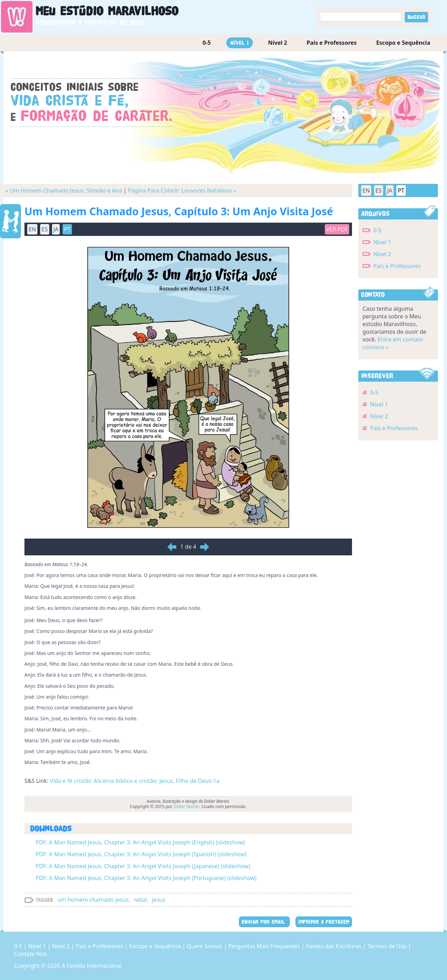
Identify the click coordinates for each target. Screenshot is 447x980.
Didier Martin (187, 806)
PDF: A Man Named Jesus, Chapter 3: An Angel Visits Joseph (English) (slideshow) (140, 842)
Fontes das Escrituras (334, 946)
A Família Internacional (91, 966)
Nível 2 (278, 43)
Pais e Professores (332, 43)
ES (45, 229)
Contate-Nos (30, 954)
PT (67, 229)
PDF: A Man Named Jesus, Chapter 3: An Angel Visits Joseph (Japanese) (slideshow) (143, 866)
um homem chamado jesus (93, 900)
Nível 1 (240, 43)
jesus (159, 900)
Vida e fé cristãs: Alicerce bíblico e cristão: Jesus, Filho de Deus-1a (135, 781)
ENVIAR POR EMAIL (264, 922)
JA (56, 229)
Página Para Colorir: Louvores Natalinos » (182, 190)
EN (32, 229)
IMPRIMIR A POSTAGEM (324, 922)
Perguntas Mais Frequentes (265, 946)
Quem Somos (205, 946)
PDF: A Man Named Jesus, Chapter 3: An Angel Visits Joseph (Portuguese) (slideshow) (146, 878)
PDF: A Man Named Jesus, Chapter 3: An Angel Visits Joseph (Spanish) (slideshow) (141, 854)
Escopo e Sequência (403, 43)
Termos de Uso (388, 946)
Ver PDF (337, 229)
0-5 (207, 43)
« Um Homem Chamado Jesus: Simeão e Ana (64, 190)
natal (140, 900)
